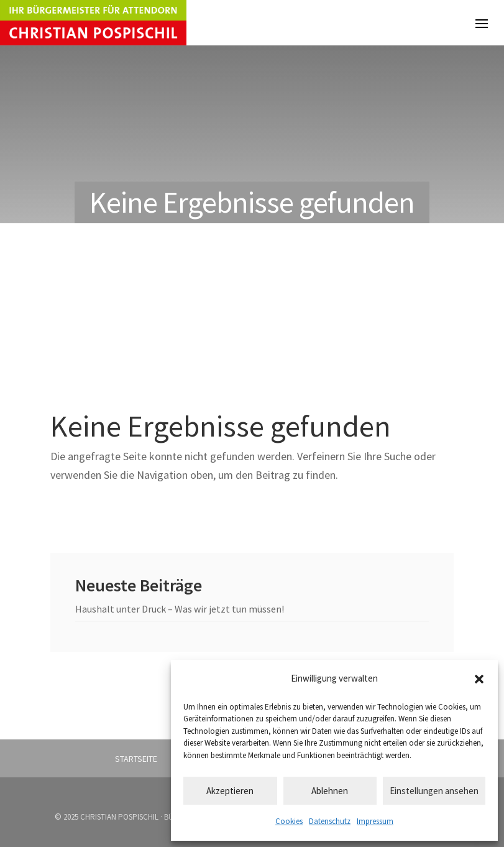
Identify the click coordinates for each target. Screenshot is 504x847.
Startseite (136, 759)
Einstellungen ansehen (434, 791)
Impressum (375, 821)
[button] (479, 679)
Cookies (289, 821)
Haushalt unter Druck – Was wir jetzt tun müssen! (180, 609)
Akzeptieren (230, 791)
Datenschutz (330, 821)
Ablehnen (330, 791)
